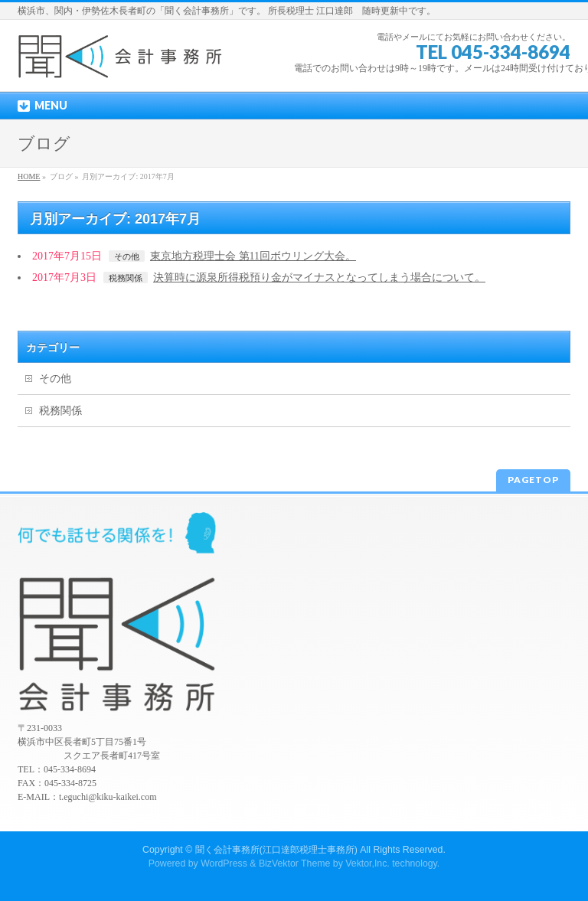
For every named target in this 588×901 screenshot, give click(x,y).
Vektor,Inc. (367, 863)
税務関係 (126, 278)
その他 (127, 256)
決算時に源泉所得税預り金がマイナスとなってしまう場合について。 (319, 277)
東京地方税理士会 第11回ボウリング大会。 (253, 256)
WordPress (224, 863)
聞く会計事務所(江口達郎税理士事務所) (276, 850)
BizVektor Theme (295, 863)
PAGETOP (533, 480)
